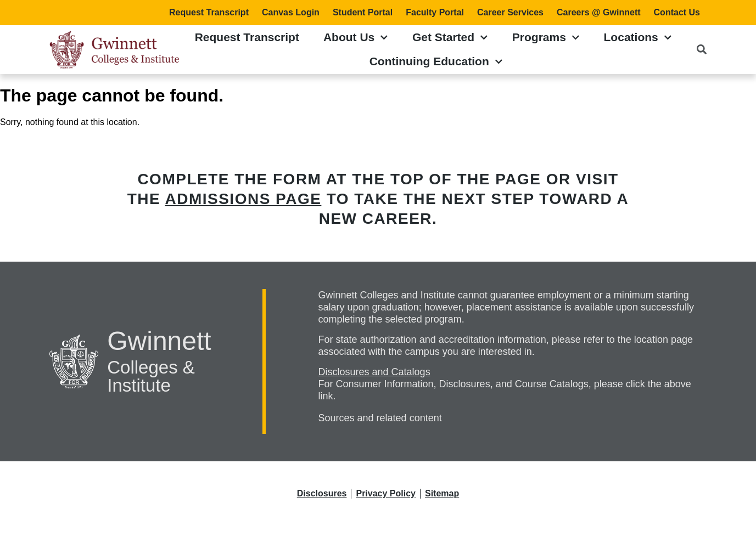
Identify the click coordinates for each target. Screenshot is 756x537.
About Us (356, 38)
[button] (701, 50)
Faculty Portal (435, 12)
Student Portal (363, 12)
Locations (638, 38)
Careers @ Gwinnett (599, 12)
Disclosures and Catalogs (374, 372)
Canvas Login (291, 12)
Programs (546, 38)
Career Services (510, 12)
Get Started (450, 38)
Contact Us (677, 12)
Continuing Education (436, 62)
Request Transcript (209, 12)
